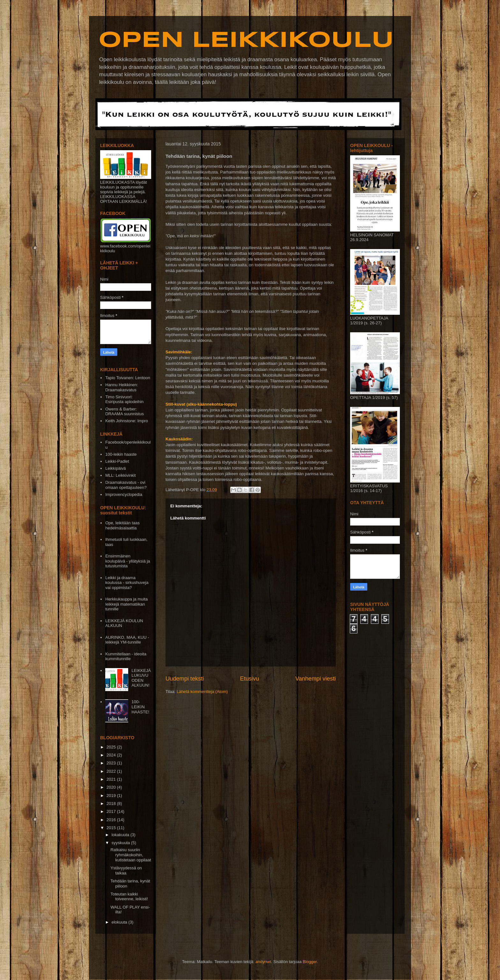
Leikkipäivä (115, 468)
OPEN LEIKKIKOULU (246, 41)
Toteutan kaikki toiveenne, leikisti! (129, 897)
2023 (112, 763)
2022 (112, 771)
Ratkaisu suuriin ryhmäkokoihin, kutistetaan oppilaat (131, 855)
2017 (112, 811)
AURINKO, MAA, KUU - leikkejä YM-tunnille (127, 640)
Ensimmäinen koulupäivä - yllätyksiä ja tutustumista (128, 561)
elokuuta (120, 922)
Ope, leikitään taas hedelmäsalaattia (122, 525)
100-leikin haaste (121, 454)
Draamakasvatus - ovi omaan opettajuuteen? (126, 485)
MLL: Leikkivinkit (120, 475)
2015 (112, 828)
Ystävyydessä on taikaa (126, 870)
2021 (112, 779)
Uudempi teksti (185, 679)
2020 (112, 787)
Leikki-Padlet (117, 461)
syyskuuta (121, 843)
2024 (112, 755)
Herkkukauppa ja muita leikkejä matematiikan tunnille (126, 604)
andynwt (263, 962)
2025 (112, 747)
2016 (112, 820)
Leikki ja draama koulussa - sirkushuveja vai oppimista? (127, 583)
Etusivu (250, 679)
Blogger (310, 962)
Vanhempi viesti (316, 679)
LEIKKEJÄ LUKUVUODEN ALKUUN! (141, 678)
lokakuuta (121, 835)
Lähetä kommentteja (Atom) (202, 692)
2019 (112, 796)
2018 (112, 803)
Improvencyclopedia (124, 494)
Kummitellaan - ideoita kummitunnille (126, 656)
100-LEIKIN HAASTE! (140, 707)
